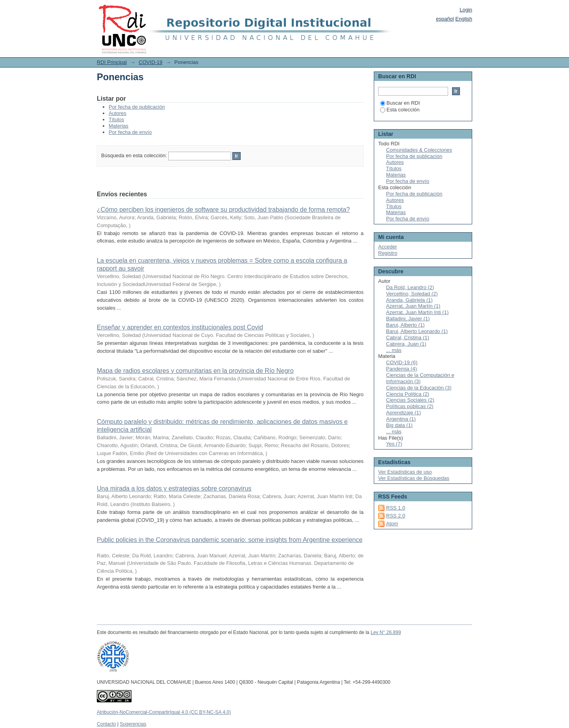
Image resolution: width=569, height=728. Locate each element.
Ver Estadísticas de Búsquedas (414, 478)
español (445, 19)
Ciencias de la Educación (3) (419, 388)
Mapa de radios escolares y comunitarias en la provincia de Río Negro (195, 371)
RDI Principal (112, 62)
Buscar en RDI (400, 103)
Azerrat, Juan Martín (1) (413, 306)
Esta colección (400, 110)
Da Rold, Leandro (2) (410, 287)
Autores (118, 113)
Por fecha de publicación (137, 107)
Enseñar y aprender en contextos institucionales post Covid (180, 327)
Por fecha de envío (130, 132)
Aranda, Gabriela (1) (409, 300)
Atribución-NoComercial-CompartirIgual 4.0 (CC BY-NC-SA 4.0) (164, 712)
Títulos (116, 119)
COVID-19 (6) (402, 362)
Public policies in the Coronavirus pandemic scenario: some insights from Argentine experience (230, 540)
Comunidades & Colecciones (419, 150)
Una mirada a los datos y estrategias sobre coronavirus (174, 488)
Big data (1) (399, 425)
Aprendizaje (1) (403, 413)
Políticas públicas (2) (410, 406)
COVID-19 (151, 62)
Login (466, 10)
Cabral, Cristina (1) (408, 338)
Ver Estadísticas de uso (405, 472)
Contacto (106, 724)
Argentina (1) (401, 419)
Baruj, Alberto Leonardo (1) (417, 331)
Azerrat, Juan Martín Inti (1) (417, 312)
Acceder (388, 247)
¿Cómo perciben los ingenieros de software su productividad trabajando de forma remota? (223, 210)
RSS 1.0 (396, 508)
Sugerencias (133, 724)
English (464, 19)
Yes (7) (394, 444)
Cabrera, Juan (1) (406, 344)
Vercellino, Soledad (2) (412, 294)
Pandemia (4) (401, 369)
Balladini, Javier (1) (408, 319)
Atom (392, 524)
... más (394, 350)
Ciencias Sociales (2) (410, 400)
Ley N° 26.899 (386, 632)
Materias (119, 126)
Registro (388, 253)
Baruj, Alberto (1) (405, 325)
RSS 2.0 (396, 516)
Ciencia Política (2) (408, 394)
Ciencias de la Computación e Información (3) (420, 378)
